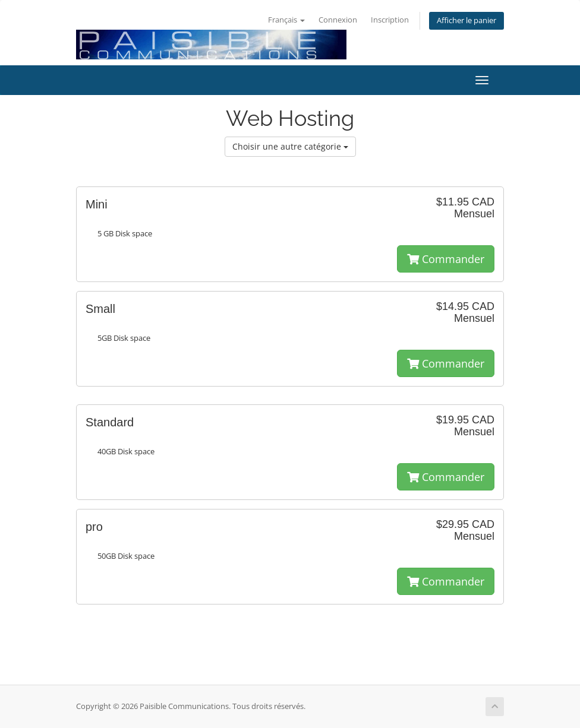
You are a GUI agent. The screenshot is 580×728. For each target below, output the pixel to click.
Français (286, 20)
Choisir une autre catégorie (290, 146)
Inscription (390, 20)
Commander (446, 259)
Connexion (338, 20)
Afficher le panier (466, 20)
